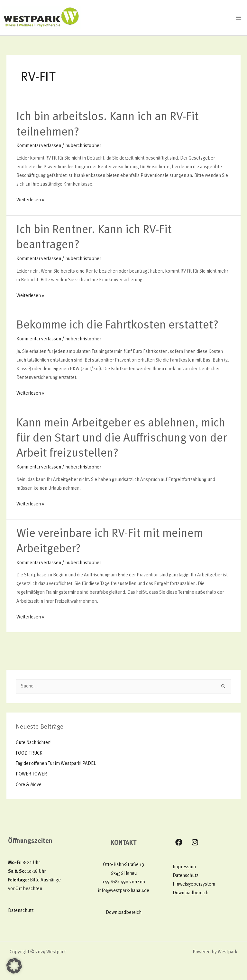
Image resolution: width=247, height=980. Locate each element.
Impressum (184, 867)
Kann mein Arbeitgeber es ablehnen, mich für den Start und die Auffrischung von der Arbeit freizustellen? (122, 439)
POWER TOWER (31, 774)
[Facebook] (179, 842)
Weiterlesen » (30, 199)
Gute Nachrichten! (34, 743)
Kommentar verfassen (39, 146)
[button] (14, 966)
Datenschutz (21, 911)
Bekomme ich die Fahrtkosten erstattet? (117, 326)
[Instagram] (195, 842)
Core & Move (29, 785)
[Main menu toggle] (239, 18)
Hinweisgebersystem (194, 884)
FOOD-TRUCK (29, 753)
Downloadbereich (124, 913)
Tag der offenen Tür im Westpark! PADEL (56, 764)
